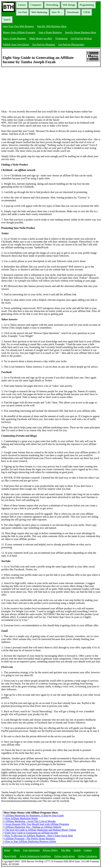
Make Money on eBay (41, 38)
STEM (87, 12)
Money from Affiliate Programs (19, 32)
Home (7, 850)
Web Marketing (39, 12)
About (16, 850)
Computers (36, 5)
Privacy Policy (50, 850)
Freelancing (61, 38)
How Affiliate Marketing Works (21, 818)
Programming (87, 5)
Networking (52, 5)
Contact (88, 850)
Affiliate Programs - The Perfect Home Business (29, 839)
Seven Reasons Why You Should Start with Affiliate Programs (36, 824)
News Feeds (10, 856)
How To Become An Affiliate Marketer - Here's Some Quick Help (38, 836)
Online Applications (64, 856)
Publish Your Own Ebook (16, 45)
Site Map (66, 850)
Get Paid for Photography (71, 45)
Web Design (69, 5)
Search (7, 20)
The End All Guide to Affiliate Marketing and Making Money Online (40, 830)
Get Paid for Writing (81, 38)
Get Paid (22, 12)
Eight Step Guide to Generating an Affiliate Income (31, 833)
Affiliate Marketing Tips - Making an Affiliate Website (33, 827)
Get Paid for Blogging (44, 45)
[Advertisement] (25, 87)
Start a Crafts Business (14, 38)
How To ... (57, 12)
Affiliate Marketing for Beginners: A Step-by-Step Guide (34, 815)
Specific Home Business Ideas (81, 32)
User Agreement (31, 850)
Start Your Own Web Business (18, 26)
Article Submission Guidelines (35, 856)
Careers (22, 5)
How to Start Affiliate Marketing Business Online (30, 841)
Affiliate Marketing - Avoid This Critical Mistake (30, 821)
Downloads (73, 12)
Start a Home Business (50, 32)
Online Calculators (88, 856)
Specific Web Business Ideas (52, 26)
